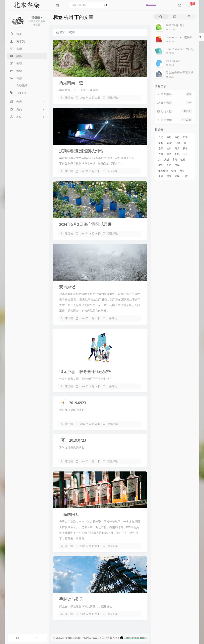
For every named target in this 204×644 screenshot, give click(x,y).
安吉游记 (67, 287)
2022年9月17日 (175, 25)
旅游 (169, 154)
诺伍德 (69, 98)
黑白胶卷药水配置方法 (180, 73)
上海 (178, 143)
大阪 (167, 160)
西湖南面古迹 (71, 83)
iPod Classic (173, 61)
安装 (185, 154)
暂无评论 (113, 98)
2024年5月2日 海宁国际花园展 (85, 224)
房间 (169, 176)
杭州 (169, 148)
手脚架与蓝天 (71, 599)
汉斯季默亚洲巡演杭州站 (81, 151)
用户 (177, 148)
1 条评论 (112, 318)
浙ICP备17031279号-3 (93, 638)
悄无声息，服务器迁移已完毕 (85, 371)
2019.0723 (78, 440)
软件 (183, 160)
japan (169, 143)
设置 (161, 154)
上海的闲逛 (69, 514)
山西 (185, 176)
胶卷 (185, 148)
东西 (161, 148)
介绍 (169, 165)
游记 (169, 137)
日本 (185, 137)
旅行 (177, 137)
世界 (161, 176)
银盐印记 (163, 171)
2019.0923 (78, 402)
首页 (61, 32)
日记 (161, 137)
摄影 (161, 143)
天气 (182, 171)
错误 (177, 165)
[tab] (160, 17)
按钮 (161, 165)
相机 (177, 154)
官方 (175, 160)
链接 (174, 171)
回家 (177, 176)
